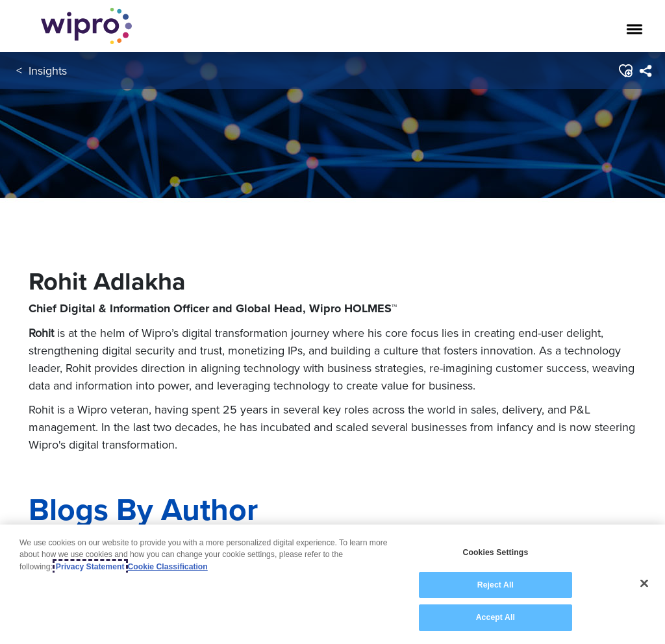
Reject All (496, 585)
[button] (625, 71)
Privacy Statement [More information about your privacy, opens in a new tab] (90, 567)
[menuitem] (645, 71)
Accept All (496, 617)
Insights (48, 70)
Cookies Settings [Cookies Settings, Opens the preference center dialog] (495, 552)
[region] (332, 584)
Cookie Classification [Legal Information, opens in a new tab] (168, 567)
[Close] (644, 584)
